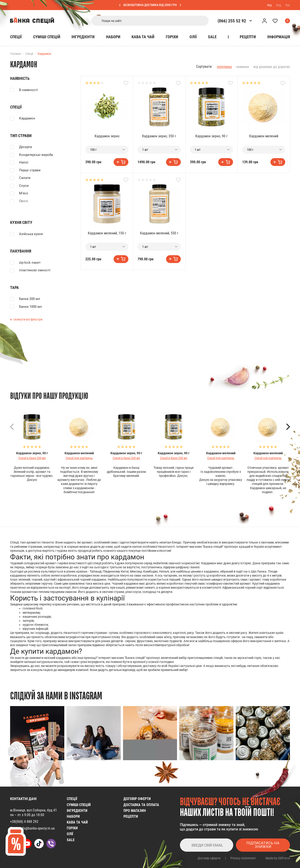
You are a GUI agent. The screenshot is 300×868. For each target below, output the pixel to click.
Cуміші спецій (47, 37)
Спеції (16, 37)
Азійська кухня (31, 234)
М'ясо (24, 193)
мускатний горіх (249, 658)
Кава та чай (143, 37)
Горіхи (172, 37)
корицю (73, 547)
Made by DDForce (278, 858)
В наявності (28, 90)
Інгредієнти (83, 37)
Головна (15, 54)
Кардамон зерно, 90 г (212, 136)
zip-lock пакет (30, 263)
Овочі (24, 201)
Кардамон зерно (107, 136)
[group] (37, 733)
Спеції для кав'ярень (79, 458)
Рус (288, 5)
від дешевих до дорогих (272, 67)
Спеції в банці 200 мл (32, 458)
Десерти (26, 147)
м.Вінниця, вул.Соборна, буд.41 (33, 810)
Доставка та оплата (141, 805)
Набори (113, 37)
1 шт (145, 150)
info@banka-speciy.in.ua (37, 828)
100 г (93, 150)
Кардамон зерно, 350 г (159, 136)
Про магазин (135, 811)
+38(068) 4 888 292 (24, 822)
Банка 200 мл (30, 299)
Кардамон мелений (264, 136)
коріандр (43, 633)
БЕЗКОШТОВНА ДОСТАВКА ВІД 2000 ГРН (150, 5)
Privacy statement (243, 858)
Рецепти (248, 37)
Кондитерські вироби (36, 155)
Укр (269, 5)
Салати (25, 178)
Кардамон (27, 118)
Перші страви (30, 170)
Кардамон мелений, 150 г (107, 233)
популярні (224, 67)
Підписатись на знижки (263, 845)
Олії (193, 37)
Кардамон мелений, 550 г (159, 233)
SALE (212, 37)
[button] (288, 427)
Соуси (24, 186)
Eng (279, 5)
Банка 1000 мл (30, 307)
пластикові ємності (35, 270)
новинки (243, 67)
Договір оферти (137, 799)
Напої (24, 162)
